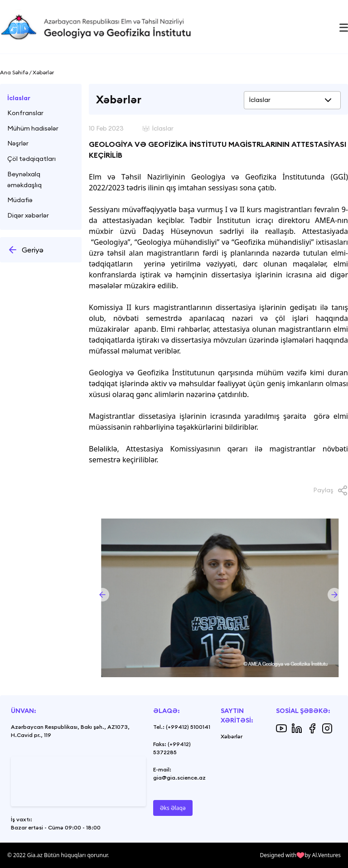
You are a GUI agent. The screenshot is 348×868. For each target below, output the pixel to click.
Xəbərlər (232, 736)
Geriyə (25, 250)
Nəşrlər (18, 143)
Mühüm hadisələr (33, 128)
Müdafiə (20, 200)
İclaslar (19, 98)
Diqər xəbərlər (28, 215)
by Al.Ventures (323, 855)
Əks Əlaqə (173, 808)
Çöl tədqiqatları (31, 159)
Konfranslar (25, 113)
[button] (102, 595)
